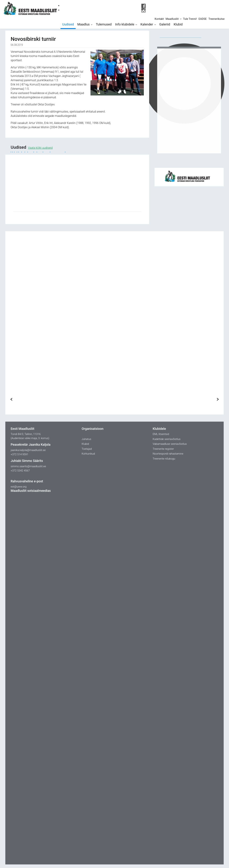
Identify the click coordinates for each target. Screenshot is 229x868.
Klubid (178, 24)
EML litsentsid (161, 434)
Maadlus (83, 24)
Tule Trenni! (190, 19)
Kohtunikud (88, 454)
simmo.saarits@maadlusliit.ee (28, 466)
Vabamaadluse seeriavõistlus (170, 444)
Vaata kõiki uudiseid (40, 148)
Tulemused (104, 24)
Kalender (147, 24)
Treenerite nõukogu (164, 459)
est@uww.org (19, 487)
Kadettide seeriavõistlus (167, 439)
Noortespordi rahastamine (168, 454)
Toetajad (87, 449)
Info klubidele (125, 24)
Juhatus (86, 439)
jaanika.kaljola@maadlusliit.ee (28, 450)
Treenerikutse (216, 19)
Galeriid (165, 24)
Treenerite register (163, 449)
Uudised (68, 24)
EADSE (203, 19)
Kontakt (159, 19)
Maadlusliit (172, 19)
